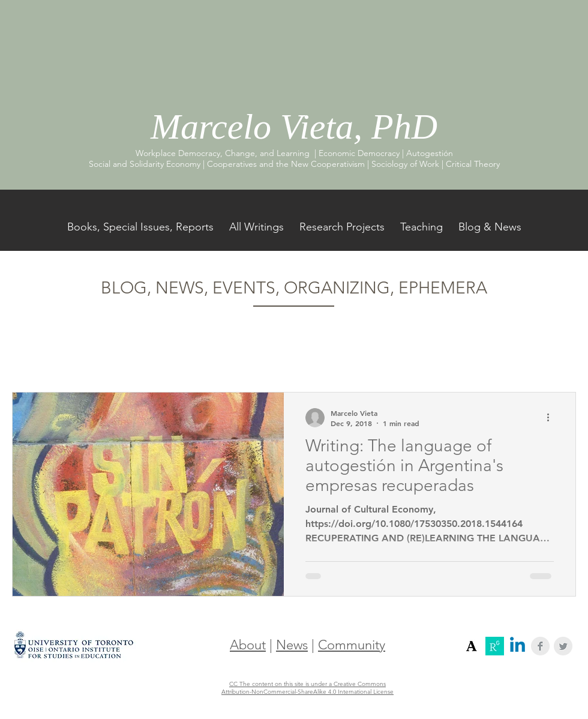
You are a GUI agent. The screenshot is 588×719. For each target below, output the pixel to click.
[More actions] (552, 418)
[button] (561, 357)
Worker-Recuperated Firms (394, 355)
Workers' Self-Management (201, 355)
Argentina (298, 355)
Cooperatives (97, 355)
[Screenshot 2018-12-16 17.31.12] (472, 646)
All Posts (29, 355)
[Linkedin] (517, 646)
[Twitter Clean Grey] (563, 646)
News (292, 645)
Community (352, 645)
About (248, 645)
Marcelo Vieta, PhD (294, 127)
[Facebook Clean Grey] (540, 646)
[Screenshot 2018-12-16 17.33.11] (495, 646)
